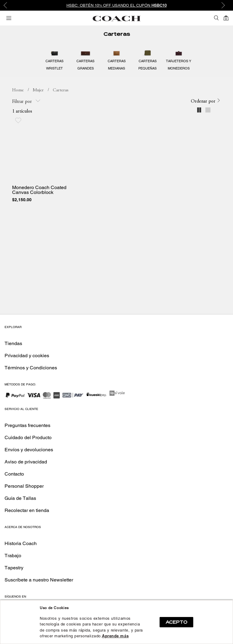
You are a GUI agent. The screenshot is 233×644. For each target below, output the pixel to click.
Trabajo (13, 556)
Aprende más (115, 636)
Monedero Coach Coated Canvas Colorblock (39, 190)
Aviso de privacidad (26, 462)
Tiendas (13, 343)
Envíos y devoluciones (29, 450)
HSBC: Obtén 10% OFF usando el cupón (117, 5)
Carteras (117, 34)
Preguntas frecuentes (27, 425)
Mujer (38, 90)
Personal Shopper (24, 486)
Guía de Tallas (20, 498)
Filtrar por (26, 101)
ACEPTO (176, 622)
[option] (116, 5)
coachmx (18, 90)
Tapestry (14, 568)
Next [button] (224, 5)
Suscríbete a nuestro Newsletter (39, 580)
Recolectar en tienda (27, 510)
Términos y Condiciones (31, 368)
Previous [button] (9, 5)
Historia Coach (21, 543)
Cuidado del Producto (28, 437)
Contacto (14, 474)
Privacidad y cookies (27, 356)
